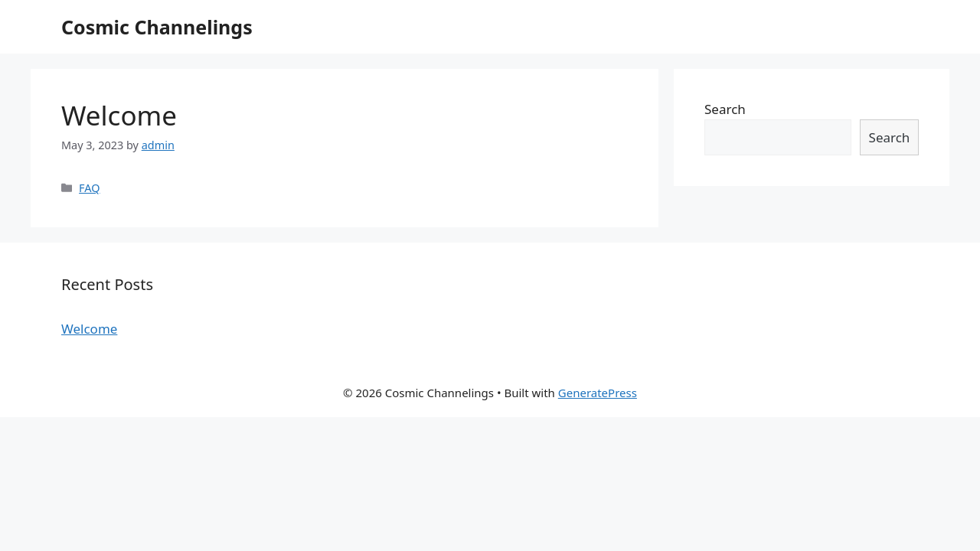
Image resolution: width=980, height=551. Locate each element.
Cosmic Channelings (157, 27)
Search (725, 109)
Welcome (119, 115)
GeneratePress (598, 393)
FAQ (89, 188)
